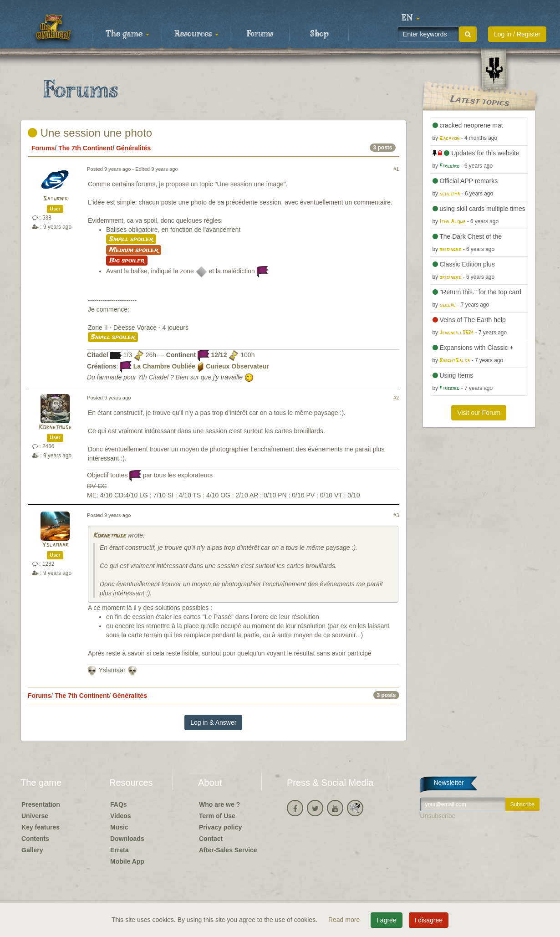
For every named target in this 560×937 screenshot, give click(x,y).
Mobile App (127, 861)
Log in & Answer (213, 722)
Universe (35, 816)
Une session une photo (90, 133)
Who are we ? (219, 804)
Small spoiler (131, 239)
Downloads (127, 839)
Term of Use (217, 816)
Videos (121, 816)
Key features (41, 827)
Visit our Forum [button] (479, 413)
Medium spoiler (134, 250)
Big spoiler (127, 261)
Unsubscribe (438, 816)
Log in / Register (517, 34)
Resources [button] (196, 34)
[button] (411, 18)
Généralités (133, 148)
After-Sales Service (228, 850)
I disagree (429, 920)
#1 (396, 169)
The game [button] (127, 34)
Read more (345, 920)
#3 (396, 515)
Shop (319, 34)
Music (119, 827)
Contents (35, 839)
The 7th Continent (85, 148)
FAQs (119, 804)
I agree (387, 920)
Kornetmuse (55, 428)
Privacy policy (220, 827)
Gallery (32, 850)
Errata (119, 850)
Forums (260, 34)
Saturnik (55, 199)
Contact (211, 839)
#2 (396, 398)
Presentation (41, 804)
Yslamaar (55, 545)
